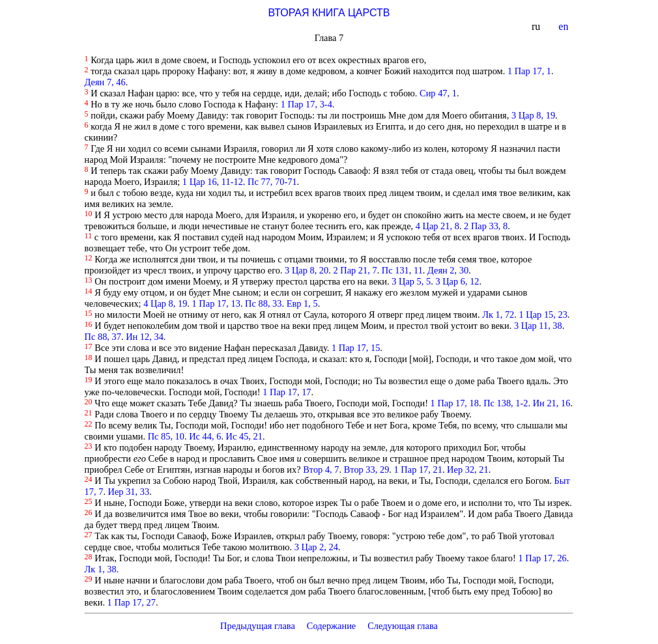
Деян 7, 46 (105, 82)
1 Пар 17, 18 (455, 403)
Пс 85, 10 (166, 436)
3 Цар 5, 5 (411, 281)
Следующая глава (403, 626)
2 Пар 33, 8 (486, 226)
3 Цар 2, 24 (316, 547)
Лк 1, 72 (498, 315)
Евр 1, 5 (302, 303)
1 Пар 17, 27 (132, 602)
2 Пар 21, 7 (355, 270)
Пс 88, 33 (263, 303)
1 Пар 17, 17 (287, 392)
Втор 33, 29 (367, 469)
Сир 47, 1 (438, 93)
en (565, 26)
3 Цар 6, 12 (457, 281)
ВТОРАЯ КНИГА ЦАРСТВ (329, 13)
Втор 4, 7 (321, 469)
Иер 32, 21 (468, 469)
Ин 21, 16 (552, 403)
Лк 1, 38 (101, 569)
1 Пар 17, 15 (356, 348)
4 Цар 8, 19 (165, 303)
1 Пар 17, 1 (529, 71)
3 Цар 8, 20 (307, 270)
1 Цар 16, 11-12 (213, 182)
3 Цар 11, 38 (538, 326)
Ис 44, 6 (205, 436)
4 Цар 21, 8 (437, 226)
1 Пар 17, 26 (542, 558)
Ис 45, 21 (244, 436)
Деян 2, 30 (448, 270)
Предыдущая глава (258, 626)
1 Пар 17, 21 (418, 469)
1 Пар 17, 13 (216, 303)
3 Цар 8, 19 (533, 115)
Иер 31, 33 (129, 492)
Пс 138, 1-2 (506, 403)
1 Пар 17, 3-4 (307, 104)
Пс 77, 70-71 (272, 182)
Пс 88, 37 (103, 337)
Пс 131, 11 (402, 270)
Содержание (332, 626)
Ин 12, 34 (145, 337)
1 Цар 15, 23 (543, 315)
